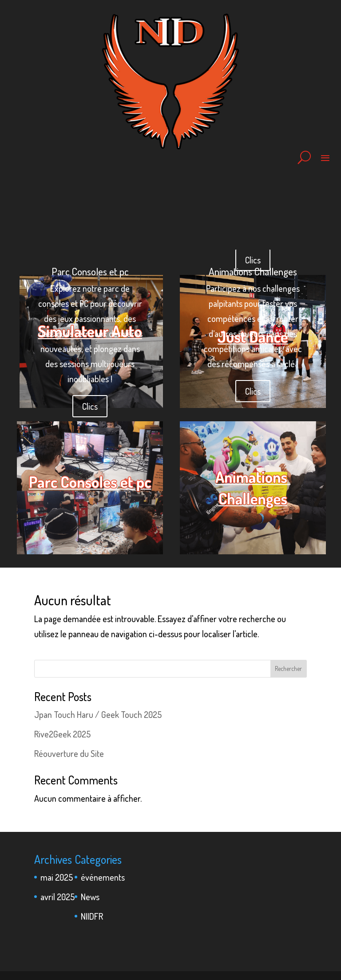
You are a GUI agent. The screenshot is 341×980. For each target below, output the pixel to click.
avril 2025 (57, 897)
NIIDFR (92, 916)
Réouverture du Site (69, 753)
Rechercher (288, 668)
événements (103, 877)
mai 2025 (57, 877)
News (90, 897)
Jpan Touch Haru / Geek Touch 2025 (98, 714)
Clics (90, 406)
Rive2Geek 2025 (62, 734)
